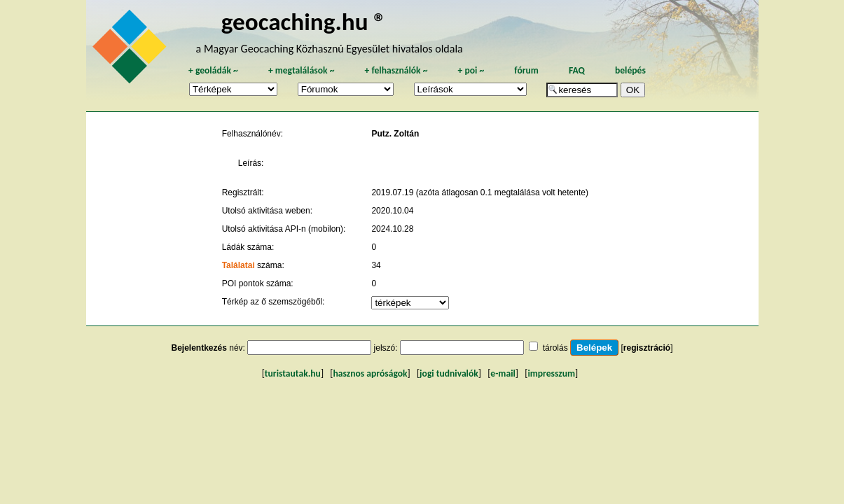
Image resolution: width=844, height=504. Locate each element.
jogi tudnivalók (449, 373)
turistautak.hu (293, 373)
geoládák (213, 70)
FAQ (577, 70)
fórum (526, 70)
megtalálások (302, 70)
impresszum (551, 373)
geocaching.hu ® (304, 21)
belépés (630, 70)
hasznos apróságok (370, 373)
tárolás (555, 348)
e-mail (503, 373)
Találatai (238, 265)
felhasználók (396, 70)
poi (471, 70)
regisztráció (647, 348)
